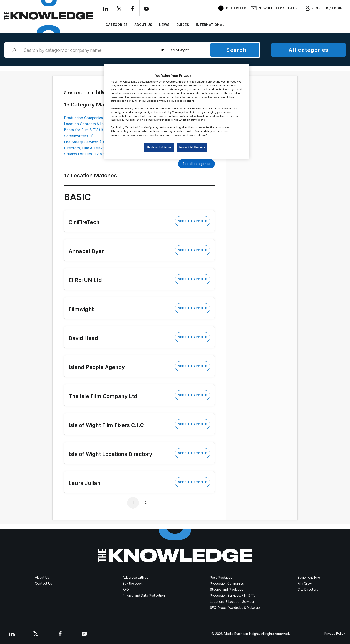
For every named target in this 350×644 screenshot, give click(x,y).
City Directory (308, 589)
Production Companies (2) (86, 118)
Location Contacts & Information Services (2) (103, 124)
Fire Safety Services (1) (84, 142)
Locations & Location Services (232, 602)
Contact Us (44, 583)
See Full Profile (192, 221)
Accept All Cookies (192, 147)
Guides (183, 25)
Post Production (222, 577)
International (210, 25)
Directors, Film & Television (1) (90, 148)
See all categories (196, 164)
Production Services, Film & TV (233, 595)
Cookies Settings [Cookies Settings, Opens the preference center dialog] (159, 147)
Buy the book (132, 583)
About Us (143, 25)
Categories (117, 25)
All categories (308, 50)
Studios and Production (228, 589)
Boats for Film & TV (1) (83, 130)
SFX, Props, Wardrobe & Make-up (235, 608)
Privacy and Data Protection (144, 595)
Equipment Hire (309, 577)
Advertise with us (135, 577)
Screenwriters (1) (79, 136)
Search (236, 50)
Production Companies (227, 583)
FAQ (126, 589)
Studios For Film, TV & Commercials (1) (97, 154)
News (164, 25)
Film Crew (305, 583)
